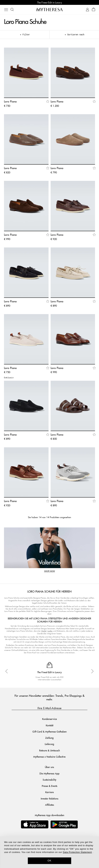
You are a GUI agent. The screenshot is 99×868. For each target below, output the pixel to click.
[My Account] (87, 10)
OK (49, 861)
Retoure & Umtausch (49, 750)
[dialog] (49, 852)
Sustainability (49, 780)
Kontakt (49, 725)
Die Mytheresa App (49, 773)
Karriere (49, 792)
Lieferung (49, 744)
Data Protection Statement (77, 852)
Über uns (49, 767)
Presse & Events (49, 786)
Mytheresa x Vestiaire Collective (49, 757)
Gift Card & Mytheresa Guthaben (49, 731)
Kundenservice (49, 719)
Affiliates (49, 805)
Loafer (50, 631)
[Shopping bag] (94, 10)
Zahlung (49, 738)
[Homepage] (50, 10)
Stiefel (44, 631)
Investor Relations (49, 798)
